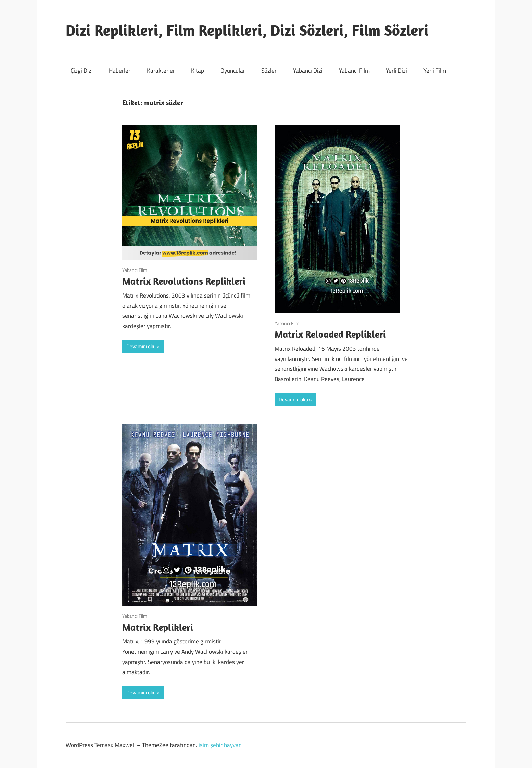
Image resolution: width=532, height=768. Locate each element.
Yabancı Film (354, 71)
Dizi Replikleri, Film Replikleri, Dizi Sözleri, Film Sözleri (247, 30)
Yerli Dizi (396, 71)
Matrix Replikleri (158, 627)
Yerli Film (435, 71)
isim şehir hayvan (220, 745)
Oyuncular (233, 71)
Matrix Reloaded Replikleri (330, 334)
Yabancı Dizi (308, 71)
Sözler (269, 71)
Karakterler (161, 71)
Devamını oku (141, 346)
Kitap (198, 71)
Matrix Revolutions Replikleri (184, 281)
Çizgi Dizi (82, 71)
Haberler (120, 71)
